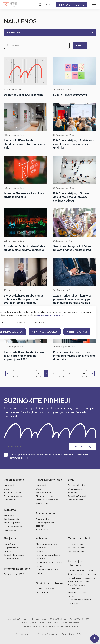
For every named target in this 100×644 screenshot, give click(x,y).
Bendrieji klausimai (77, 485)
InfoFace (79, 634)
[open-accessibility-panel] (95, 639)
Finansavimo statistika (15, 496)
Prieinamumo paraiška (79, 600)
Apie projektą (43, 519)
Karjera (40, 573)
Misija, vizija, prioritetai (47, 544)
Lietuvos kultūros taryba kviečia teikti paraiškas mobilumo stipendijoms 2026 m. (24, 356)
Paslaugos (73, 596)
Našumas (36, 322)
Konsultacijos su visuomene (82, 578)
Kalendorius (10, 500)
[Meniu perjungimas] (94, 5)
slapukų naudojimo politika (50, 315)
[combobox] (50, 32)
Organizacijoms (76, 489)
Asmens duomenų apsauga (82, 574)
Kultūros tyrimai (76, 544)
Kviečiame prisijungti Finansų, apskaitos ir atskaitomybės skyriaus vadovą (72, 197)
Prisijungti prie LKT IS (72, 5)
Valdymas (41, 548)
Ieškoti (80, 45)
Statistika (17, 322)
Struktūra (40, 551)
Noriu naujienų (84, 447)
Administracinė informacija (81, 571)
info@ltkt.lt (31, 623)
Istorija (39, 566)
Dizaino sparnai (76, 500)
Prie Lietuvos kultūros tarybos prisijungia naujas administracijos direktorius (74, 356)
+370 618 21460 (82, 619)
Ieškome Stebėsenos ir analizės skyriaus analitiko (24, 195)
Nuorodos (73, 604)
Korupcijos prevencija (79, 582)
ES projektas (42, 530)
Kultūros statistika (77, 548)
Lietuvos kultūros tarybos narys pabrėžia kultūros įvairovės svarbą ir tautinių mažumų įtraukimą (24, 301)
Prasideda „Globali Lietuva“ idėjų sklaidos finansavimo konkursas (25, 248)
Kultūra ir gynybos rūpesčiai (70, 95)
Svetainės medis (24, 634)
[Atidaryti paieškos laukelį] (40, 5)
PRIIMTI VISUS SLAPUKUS (45, 332)
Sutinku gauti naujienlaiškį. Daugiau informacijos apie (46, 456)
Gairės (7, 489)
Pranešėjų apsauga (78, 585)
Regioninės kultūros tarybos (50, 562)
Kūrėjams (73, 493)
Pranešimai (10, 544)
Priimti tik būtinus (78, 332)
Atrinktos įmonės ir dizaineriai (45, 524)
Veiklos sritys (74, 589)
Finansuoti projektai (14, 493)
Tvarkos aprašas (12, 519)
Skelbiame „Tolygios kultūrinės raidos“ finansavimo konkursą (72, 248)
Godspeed (52, 634)
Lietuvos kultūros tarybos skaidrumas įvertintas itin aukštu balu (24, 144)
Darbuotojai (42, 593)
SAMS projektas (76, 551)
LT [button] (47, 5)
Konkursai (9, 485)
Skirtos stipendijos (13, 523)
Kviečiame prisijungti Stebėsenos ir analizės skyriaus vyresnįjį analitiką (74, 144)
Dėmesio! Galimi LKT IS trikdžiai (24, 95)
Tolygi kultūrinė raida (78, 496)
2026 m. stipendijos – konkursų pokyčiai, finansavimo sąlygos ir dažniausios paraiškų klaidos (73, 299)
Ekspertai (41, 559)
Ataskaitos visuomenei (47, 570)
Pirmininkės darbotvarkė (48, 555)
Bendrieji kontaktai (45, 589)
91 (85, 374)
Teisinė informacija (77, 593)
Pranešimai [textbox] (13, 32)
